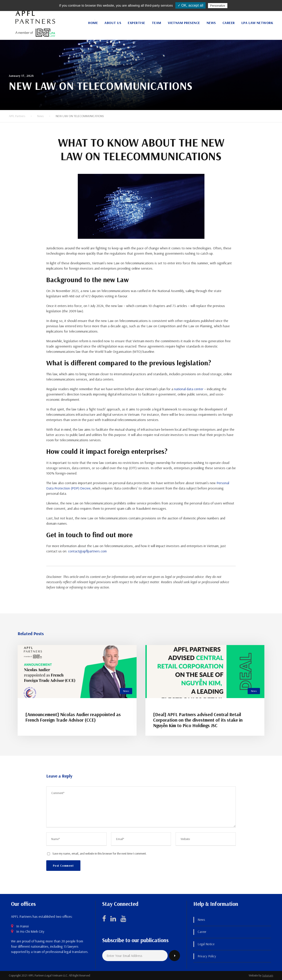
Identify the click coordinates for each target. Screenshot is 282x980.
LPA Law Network (257, 23)
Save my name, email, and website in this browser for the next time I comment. (99, 853)
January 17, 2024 (21, 76)
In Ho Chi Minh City (30, 931)
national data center (189, 389)
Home (93, 23)
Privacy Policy (207, 956)
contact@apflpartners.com (87, 551)
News (211, 23)
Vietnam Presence (184, 23)
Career (229, 23)
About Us (113, 23)
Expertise (136, 23)
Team (157, 23)
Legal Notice (206, 944)
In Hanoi (22, 926)
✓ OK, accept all (190, 5)
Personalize (218, 6)
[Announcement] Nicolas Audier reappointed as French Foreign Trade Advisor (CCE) (73, 717)
